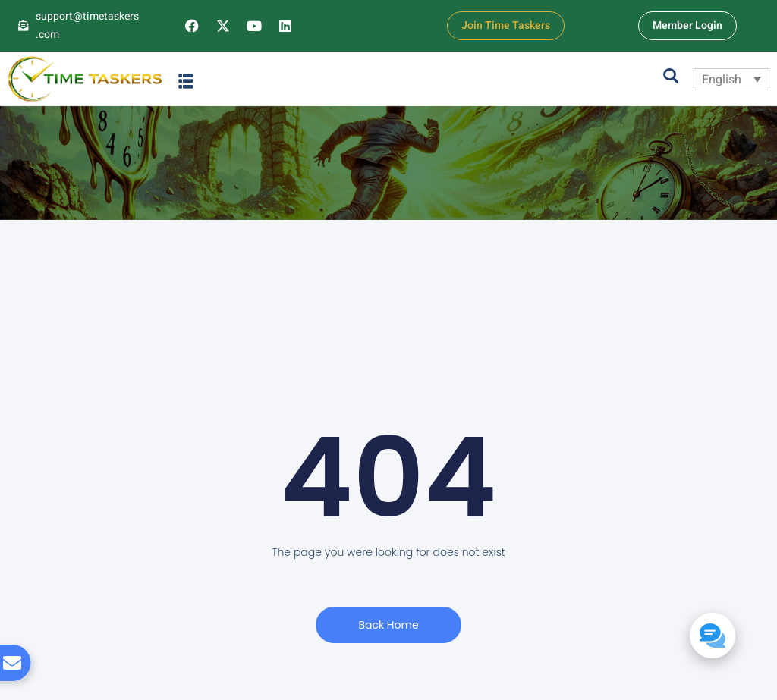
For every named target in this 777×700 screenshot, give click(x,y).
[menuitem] (731, 79)
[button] (186, 81)
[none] (731, 79)
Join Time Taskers (506, 25)
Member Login (687, 25)
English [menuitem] (722, 79)
